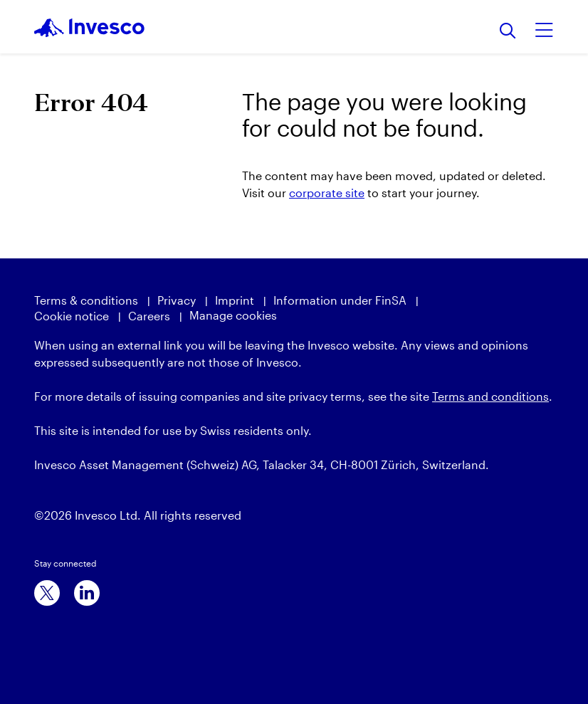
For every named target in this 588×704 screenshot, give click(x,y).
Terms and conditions (490, 396)
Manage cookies (233, 315)
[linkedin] (87, 593)
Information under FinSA (340, 300)
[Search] (508, 32)
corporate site (327, 193)
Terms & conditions (86, 300)
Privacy (177, 300)
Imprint (235, 300)
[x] (47, 593)
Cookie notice (72, 316)
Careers (149, 316)
